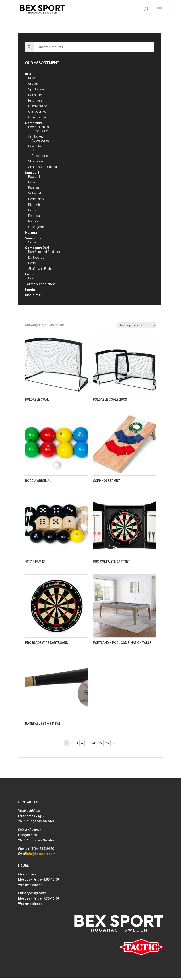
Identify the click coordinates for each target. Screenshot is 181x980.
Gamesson (33, 123)
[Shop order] (137, 325)
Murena (31, 233)
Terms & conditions (40, 284)
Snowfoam (36, 242)
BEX (28, 74)
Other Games (37, 117)
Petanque (35, 216)
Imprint (31, 290)
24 (93, 743)
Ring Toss (35, 100)
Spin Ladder (36, 89)
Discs (32, 210)
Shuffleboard (37, 161)
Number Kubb (38, 106)
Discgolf (34, 205)
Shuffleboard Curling (43, 167)
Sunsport (32, 173)
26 (107, 743)
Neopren (34, 221)
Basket (33, 182)
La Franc (32, 274)
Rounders (35, 95)
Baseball (34, 188)
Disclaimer (33, 295)
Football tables (39, 127)
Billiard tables (37, 146)
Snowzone (33, 238)
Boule (32, 278)
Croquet (34, 84)
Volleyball (35, 193)
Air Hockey (36, 136)
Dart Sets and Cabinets (44, 252)
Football (34, 177)
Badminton (36, 199)
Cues (35, 150)
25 (100, 743)
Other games (37, 227)
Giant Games (37, 112)
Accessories (40, 131)
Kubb (32, 78)
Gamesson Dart (37, 248)
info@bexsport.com (41, 854)
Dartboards (36, 258)
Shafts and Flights (41, 269)
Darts (32, 263)
